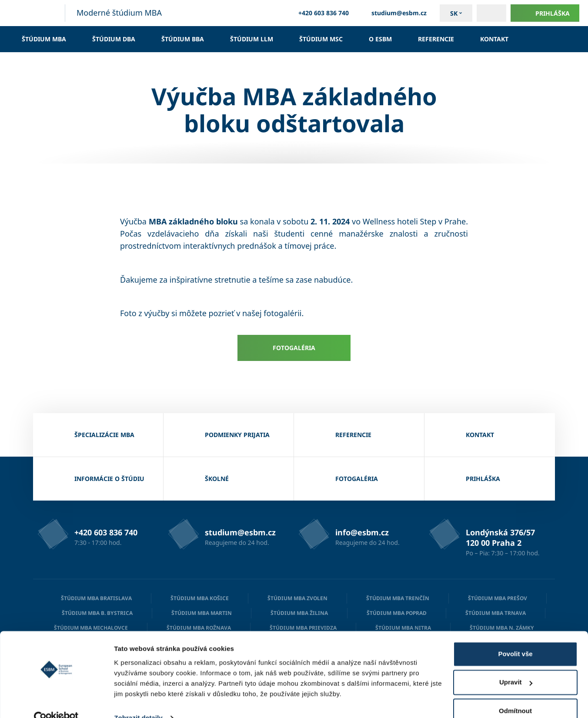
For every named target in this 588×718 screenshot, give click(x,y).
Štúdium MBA (44, 39)
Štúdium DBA (114, 39)
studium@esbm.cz (394, 13)
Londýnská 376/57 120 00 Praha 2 (500, 538)
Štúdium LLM (252, 39)
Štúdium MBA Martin (202, 613)
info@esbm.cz (362, 532)
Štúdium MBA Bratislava (96, 598)
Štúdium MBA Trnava (496, 613)
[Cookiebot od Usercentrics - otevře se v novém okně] (56, 701)
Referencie (436, 39)
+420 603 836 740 (319, 13)
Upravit (516, 665)
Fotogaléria (294, 348)
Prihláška (545, 13)
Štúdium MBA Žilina (299, 613)
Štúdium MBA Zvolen (297, 598)
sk (454, 13)
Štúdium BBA (183, 39)
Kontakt (494, 39)
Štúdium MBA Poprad (397, 613)
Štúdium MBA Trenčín (398, 598)
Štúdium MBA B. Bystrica (97, 613)
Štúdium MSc (321, 39)
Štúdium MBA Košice (200, 598)
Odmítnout (515, 694)
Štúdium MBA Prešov (498, 598)
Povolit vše (515, 637)
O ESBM (380, 39)
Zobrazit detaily (138, 701)
